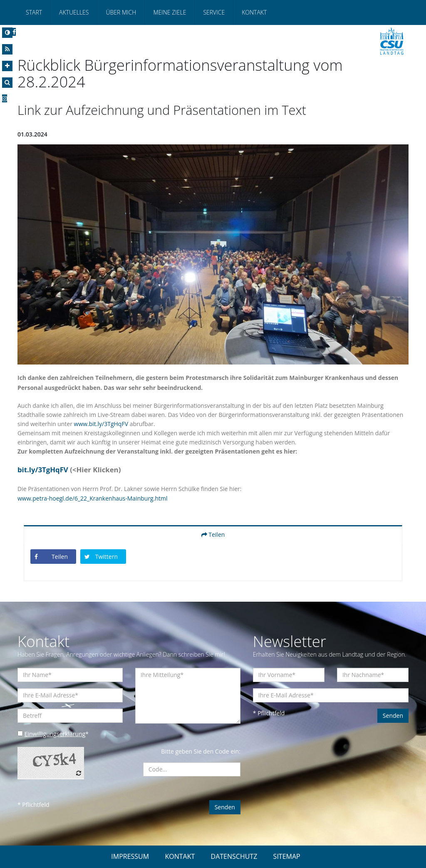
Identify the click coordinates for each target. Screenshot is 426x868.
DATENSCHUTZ (234, 856)
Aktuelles (74, 12)
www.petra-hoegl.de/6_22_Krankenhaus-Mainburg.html (92, 498)
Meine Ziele (170, 12)
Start (34, 12)
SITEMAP (287, 856)
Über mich (121, 12)
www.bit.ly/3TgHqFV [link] (101, 424)
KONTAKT (180, 856)
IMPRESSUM (130, 856)
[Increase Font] (7, 66)
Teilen (213, 534)
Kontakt (254, 12)
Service (214, 12)
